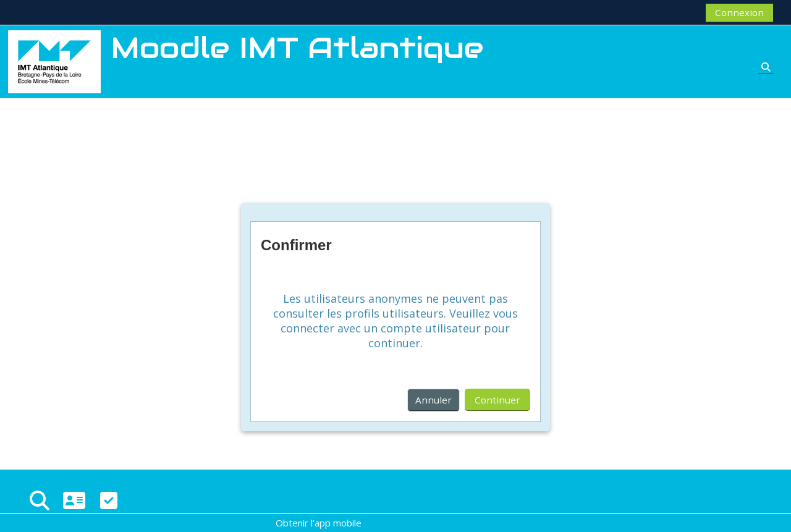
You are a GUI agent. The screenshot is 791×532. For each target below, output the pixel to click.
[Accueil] (54, 61)
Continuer (497, 400)
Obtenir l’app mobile (319, 523)
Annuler (434, 400)
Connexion (739, 12)
